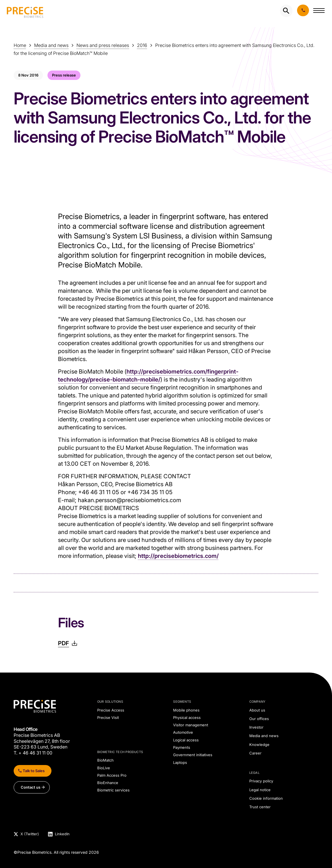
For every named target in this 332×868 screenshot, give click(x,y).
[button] (319, 12)
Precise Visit (108, 718)
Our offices (259, 719)
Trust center (260, 807)
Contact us (31, 787)
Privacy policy (261, 781)
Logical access (186, 740)
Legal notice (260, 790)
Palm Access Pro (112, 775)
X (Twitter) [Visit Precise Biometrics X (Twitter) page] (30, 834)
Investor (256, 727)
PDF (64, 643)
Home (20, 45)
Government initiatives (193, 755)
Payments (182, 747)
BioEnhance (108, 783)
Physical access (187, 718)
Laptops (180, 762)
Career (255, 753)
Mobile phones (186, 710)
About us (257, 710)
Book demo (303, 10)
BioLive (104, 768)
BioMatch (105, 760)
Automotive (183, 732)
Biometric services (113, 790)
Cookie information (266, 798)
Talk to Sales (34, 771)
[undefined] (25, 11)
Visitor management (191, 725)
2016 (142, 45)
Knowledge (259, 745)
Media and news (51, 45)
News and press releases (103, 45)
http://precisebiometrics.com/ (178, 556)
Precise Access (111, 710)
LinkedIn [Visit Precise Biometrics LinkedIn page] (62, 834)
